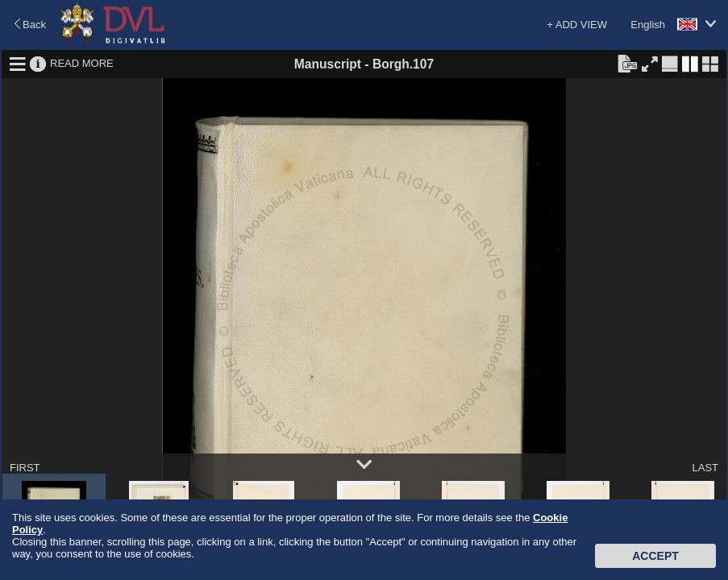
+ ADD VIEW (577, 25)
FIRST (25, 468)
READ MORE (82, 63)
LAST (705, 468)
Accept (655, 556)
